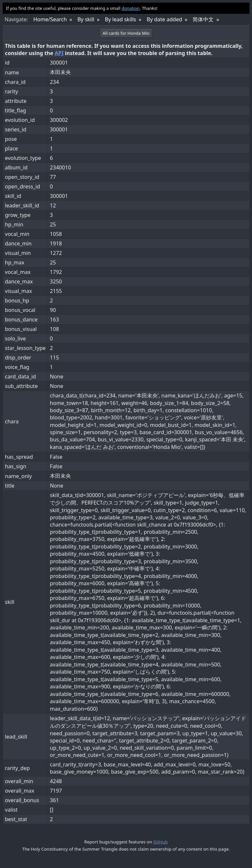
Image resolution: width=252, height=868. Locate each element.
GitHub (160, 842)
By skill (86, 19)
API (59, 53)
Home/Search (50, 19)
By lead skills (121, 19)
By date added (164, 19)
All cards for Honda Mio (126, 33)
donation (130, 8)
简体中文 (203, 19)
